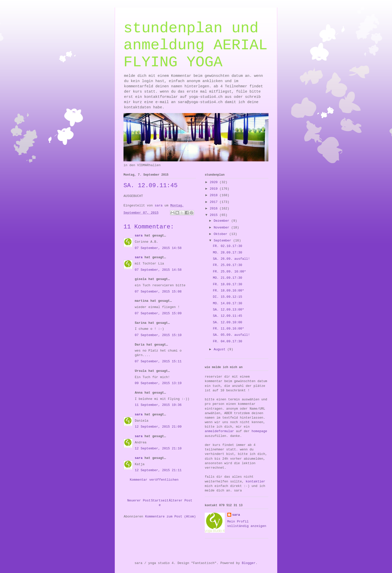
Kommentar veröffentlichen (154, 480)
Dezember (222, 221)
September (223, 241)
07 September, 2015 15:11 (158, 361)
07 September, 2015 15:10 (158, 335)
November (222, 228)
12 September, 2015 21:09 (158, 427)
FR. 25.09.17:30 (227, 265)
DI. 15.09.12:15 (227, 297)
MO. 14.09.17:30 (227, 303)
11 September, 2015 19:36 (158, 405)
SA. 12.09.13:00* (228, 310)
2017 (215, 202)
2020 (215, 182)
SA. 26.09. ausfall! (231, 259)
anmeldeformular (219, 431)
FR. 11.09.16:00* (228, 329)
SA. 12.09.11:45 (227, 316)
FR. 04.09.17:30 (227, 341)
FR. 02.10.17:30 (227, 246)
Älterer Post (180, 501)
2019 (215, 189)
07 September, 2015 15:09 (158, 313)
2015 (215, 215)
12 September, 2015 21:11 (158, 470)
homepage (259, 431)
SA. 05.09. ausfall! (231, 335)
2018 (215, 195)
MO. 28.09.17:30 (227, 253)
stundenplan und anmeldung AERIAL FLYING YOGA (195, 45)
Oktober (221, 234)
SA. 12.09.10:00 (227, 322)
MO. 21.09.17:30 (227, 278)
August (221, 349)
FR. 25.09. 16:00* (229, 272)
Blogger (249, 563)
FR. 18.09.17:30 (227, 284)
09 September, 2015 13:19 (158, 383)
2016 (215, 209)
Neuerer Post (139, 501)
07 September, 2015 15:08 (158, 292)
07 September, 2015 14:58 (158, 248)
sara (139, 236)
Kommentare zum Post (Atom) (170, 517)
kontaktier (255, 482)
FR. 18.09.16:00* (228, 291)
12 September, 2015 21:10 (158, 449)
